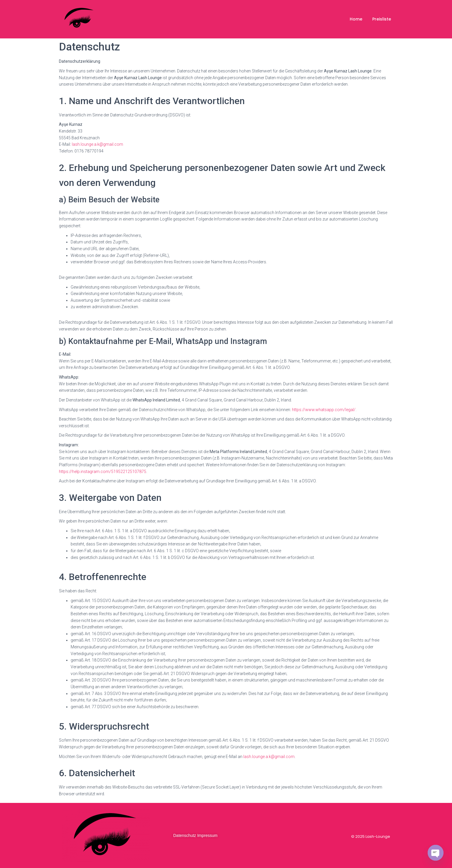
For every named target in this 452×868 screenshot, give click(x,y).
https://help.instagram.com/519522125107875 (103, 472)
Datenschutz (185, 835)
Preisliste (382, 19)
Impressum (207, 835)
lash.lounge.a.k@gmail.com (97, 144)
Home (356, 19)
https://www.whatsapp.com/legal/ (324, 410)
